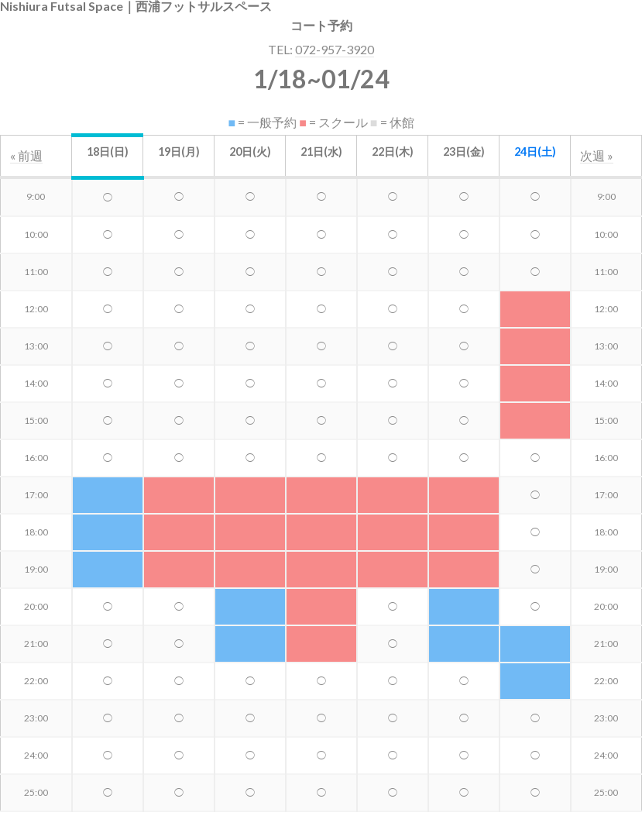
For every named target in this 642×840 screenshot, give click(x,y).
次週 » (597, 155)
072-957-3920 (335, 49)
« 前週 (26, 155)
